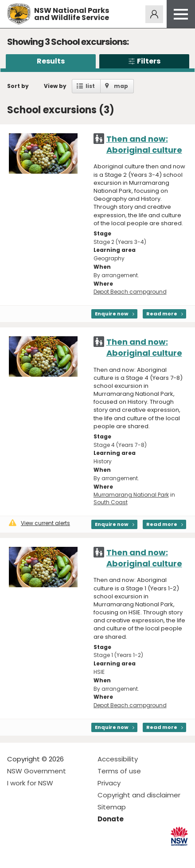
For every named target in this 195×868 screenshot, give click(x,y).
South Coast (111, 502)
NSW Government (37, 771)
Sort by (18, 86)
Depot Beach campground (130, 292)
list (90, 86)
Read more (162, 314)
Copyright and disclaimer (139, 795)
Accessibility (118, 759)
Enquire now (112, 314)
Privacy (109, 783)
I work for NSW (30, 783)
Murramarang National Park (131, 495)
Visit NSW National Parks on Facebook (15, 854)
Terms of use (119, 771)
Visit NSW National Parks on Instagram (34, 854)
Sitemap (112, 807)
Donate (111, 819)
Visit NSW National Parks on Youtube (53, 854)
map (121, 86)
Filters (144, 61)
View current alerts (39, 523)
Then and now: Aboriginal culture (144, 144)
